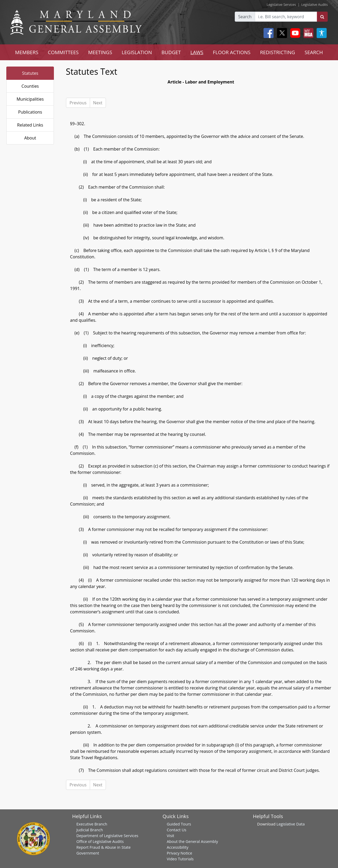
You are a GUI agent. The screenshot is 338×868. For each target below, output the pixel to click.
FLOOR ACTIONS (232, 52)
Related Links (30, 125)
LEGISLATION (137, 52)
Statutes (30, 73)
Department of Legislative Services (107, 836)
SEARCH (314, 52)
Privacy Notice (179, 853)
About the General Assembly (192, 841)
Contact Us (176, 830)
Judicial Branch (90, 830)
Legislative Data (291, 824)
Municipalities (30, 99)
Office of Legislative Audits (100, 841)
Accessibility (177, 847)
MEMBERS (27, 52)
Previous (78, 103)
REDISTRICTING (278, 52)
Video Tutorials (180, 859)
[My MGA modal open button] (307, 33)
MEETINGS (100, 52)
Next (98, 103)
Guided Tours (179, 824)
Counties (30, 86)
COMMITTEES (63, 52)
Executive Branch (92, 824)
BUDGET (171, 52)
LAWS (197, 52)
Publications (30, 112)
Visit (170, 836)
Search (245, 17)
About (30, 138)
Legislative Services (281, 4)
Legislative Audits (314, 4)
